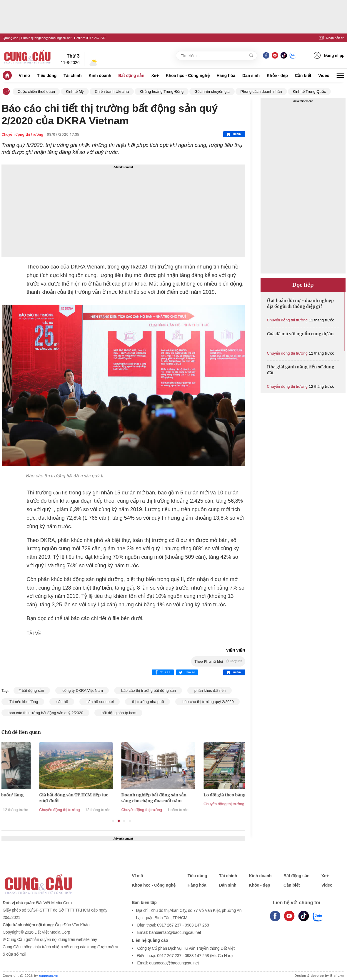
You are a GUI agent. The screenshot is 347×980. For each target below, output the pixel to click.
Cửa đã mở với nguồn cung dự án (300, 334)
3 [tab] (124, 821)
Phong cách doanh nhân (261, 92)
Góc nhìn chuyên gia (212, 92)
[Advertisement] (123, 211)
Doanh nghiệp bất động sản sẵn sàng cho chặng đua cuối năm (201, 798)
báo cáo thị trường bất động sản (148, 690)
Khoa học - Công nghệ (188, 75)
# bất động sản (32, 690)
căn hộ (62, 702)
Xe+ (155, 75)
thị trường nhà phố (147, 702)
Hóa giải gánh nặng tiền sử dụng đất (301, 370)
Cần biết (303, 75)
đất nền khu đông (23, 702)
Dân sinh (251, 75)
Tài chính (72, 75)
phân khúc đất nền (210, 690)
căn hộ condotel (100, 702)
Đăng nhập (329, 55)
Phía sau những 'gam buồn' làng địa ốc (37, 798)
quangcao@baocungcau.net (51, 38)
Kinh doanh (100, 75)
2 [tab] (119, 821)
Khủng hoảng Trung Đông (162, 92)
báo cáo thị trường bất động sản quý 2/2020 (45, 713)
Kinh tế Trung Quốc (310, 92)
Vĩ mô (24, 75)
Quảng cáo (11, 38)
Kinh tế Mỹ (75, 92)
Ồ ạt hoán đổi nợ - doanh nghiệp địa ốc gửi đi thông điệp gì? (300, 303)
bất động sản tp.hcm (118, 713)
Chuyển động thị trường (22, 134)
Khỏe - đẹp (277, 75)
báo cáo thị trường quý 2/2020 (208, 702)
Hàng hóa (226, 75)
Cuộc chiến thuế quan (36, 92)
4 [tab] (130, 821)
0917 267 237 (96, 38)
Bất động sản (131, 75)
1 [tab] (113, 821)
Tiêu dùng (47, 75)
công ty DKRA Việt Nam (82, 690)
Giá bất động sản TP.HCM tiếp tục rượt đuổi (121, 798)
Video (324, 75)
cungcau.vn (49, 976)
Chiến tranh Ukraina (112, 92)
